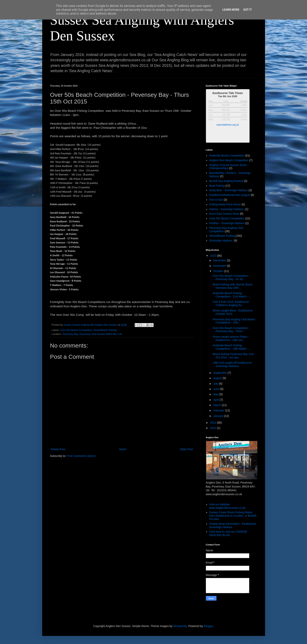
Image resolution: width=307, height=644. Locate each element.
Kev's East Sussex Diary (224, 214)
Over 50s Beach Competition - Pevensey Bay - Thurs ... (231, 330)
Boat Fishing (217, 186)
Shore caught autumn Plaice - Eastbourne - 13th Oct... (231, 338)
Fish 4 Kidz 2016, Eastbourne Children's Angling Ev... (231, 303)
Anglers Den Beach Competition (229, 160)
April (216, 400)
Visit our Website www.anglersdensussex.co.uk (227, 506)
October (219, 271)
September (220, 373)
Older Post (186, 449)
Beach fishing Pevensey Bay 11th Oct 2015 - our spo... (233, 356)
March (218, 405)
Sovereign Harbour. (221, 240)
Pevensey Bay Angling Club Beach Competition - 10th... (234, 321)
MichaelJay (180, 626)
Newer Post (58, 449)
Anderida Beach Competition (227, 156)
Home (123, 449)
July (216, 384)
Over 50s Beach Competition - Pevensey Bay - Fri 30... (231, 277)
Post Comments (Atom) (81, 456)
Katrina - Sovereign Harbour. (227, 209)
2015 (213, 256)
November (220, 266)
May (216, 394)
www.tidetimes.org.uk (228, 125)
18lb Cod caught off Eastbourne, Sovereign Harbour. (232, 364)
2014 (213, 423)
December (220, 260)
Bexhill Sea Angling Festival (226, 181)
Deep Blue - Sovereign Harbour (228, 190)
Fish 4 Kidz (216, 200)
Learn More (231, 10)
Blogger (208, 626)
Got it (248, 10)
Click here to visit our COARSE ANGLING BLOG (228, 533)
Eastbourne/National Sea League (230, 195)
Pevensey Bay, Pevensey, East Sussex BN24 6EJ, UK (92, 334)
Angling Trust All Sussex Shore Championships (228, 167)
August (218, 378)
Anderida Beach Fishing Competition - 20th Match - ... (232, 347)
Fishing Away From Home (225, 204)
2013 (213, 428)
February (219, 410)
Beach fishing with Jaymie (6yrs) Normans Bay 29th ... (232, 286)
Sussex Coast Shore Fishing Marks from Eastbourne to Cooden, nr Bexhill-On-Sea (233, 516)
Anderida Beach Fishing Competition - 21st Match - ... (232, 295)
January (219, 416)
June (217, 389)
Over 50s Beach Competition (76, 330)
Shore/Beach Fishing (105, 330)
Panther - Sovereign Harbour (227, 223)
